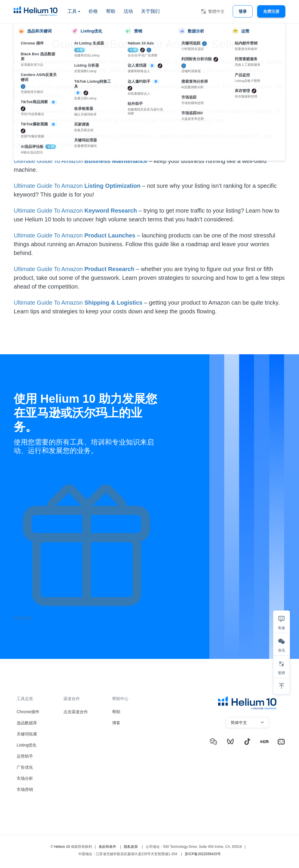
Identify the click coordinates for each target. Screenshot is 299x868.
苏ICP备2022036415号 (203, 854)
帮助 (111, 11)
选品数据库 (27, 723)
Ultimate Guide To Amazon (49, 136)
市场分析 (25, 778)
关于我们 (150, 11)
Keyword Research (111, 211)
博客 (116, 723)
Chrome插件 (28, 712)
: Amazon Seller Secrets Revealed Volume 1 (98, 111)
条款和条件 (107, 847)
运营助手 (25, 756)
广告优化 (25, 767)
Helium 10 (62, 847)
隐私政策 (131, 847)
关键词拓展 (27, 734)
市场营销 (25, 789)
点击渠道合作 (76, 712)
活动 (128, 11)
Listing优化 (27, 745)
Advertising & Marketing (118, 136)
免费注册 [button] (271, 11)
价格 (93, 11)
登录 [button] (243, 11)
